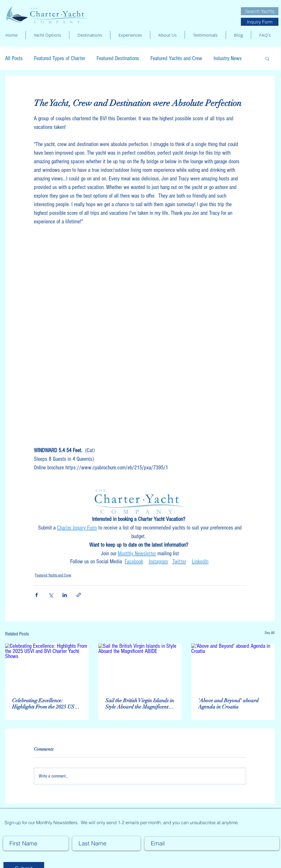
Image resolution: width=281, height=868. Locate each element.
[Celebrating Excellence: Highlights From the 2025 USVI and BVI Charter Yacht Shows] (47, 667)
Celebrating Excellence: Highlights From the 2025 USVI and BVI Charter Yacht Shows (46, 704)
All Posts (14, 58)
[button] (267, 58)
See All (270, 633)
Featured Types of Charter (60, 58)
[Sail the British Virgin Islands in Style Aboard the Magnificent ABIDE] (140, 667)
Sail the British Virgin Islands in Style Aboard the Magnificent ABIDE (140, 704)
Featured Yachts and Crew (176, 58)
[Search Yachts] (260, 11)
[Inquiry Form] (260, 22)
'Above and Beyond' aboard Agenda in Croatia (228, 704)
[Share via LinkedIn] (65, 595)
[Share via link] (79, 595)
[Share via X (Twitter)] (51, 595)
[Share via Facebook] (37, 595)
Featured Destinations (118, 58)
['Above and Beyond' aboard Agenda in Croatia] (233, 667)
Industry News (228, 58)
